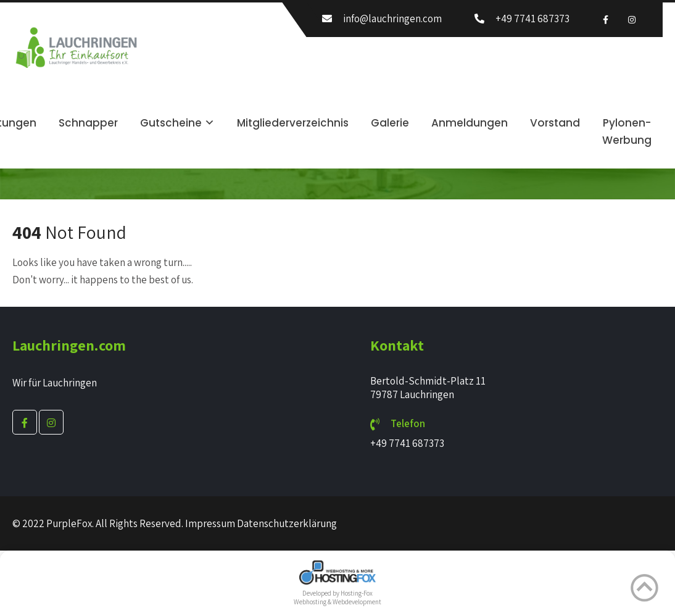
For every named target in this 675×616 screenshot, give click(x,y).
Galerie (390, 123)
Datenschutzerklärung (287, 523)
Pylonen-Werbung (627, 131)
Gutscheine (171, 123)
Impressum (210, 523)
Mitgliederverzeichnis (293, 123)
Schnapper (88, 123)
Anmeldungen (470, 123)
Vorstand (555, 123)
